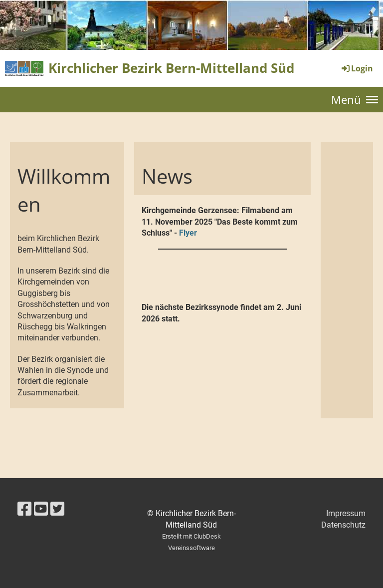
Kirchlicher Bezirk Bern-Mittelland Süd (171, 68)
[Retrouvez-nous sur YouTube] (41, 509)
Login (357, 68)
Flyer (188, 233)
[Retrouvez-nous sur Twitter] (57, 509)
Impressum (346, 513)
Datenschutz (343, 525)
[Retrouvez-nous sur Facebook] (24, 509)
